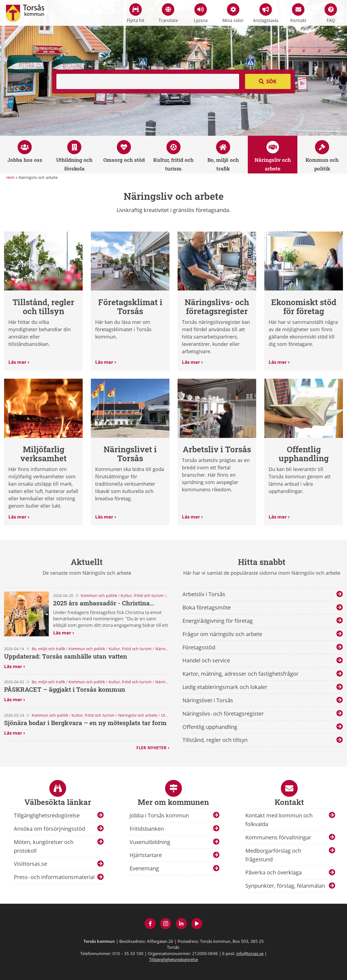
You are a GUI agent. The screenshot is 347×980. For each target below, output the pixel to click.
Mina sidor (233, 13)
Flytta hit (136, 13)
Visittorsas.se (30, 864)
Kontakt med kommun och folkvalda (279, 820)
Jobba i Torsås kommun (159, 815)
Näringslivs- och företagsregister (223, 714)
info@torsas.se (250, 953)
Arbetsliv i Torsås (204, 594)
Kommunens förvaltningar (278, 837)
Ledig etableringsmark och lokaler (225, 687)
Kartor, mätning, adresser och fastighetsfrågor (240, 674)
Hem (10, 177)
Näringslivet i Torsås (208, 700)
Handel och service (206, 660)
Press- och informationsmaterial (54, 877)
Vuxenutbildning (150, 842)
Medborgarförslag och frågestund (273, 855)
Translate (168, 13)
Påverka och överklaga (274, 872)
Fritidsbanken (147, 829)
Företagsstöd (199, 647)
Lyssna (201, 13)
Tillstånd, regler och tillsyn (215, 740)
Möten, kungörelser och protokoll (44, 846)
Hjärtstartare (146, 855)
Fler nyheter (151, 748)
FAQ (331, 13)
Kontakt (298, 13)
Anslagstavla (266, 13)
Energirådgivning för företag (218, 621)
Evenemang (144, 868)
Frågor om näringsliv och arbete (222, 634)
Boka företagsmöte (207, 607)
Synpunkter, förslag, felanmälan (285, 886)
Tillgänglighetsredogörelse (47, 815)
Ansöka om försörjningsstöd (49, 829)
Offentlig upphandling (210, 727)
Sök (271, 81)
